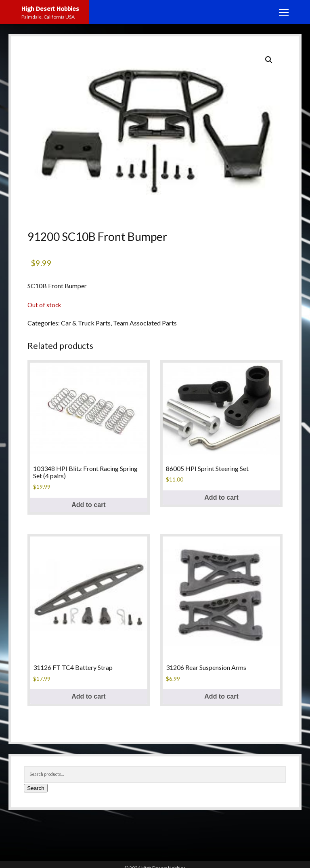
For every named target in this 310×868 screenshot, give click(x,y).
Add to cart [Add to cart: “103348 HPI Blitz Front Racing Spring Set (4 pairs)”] (88, 505)
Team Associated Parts (145, 323)
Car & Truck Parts (86, 323)
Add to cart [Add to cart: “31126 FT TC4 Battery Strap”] (88, 696)
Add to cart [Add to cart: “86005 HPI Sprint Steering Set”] (221, 497)
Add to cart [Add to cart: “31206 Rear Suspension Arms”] (221, 696)
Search (36, 788)
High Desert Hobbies (50, 8)
